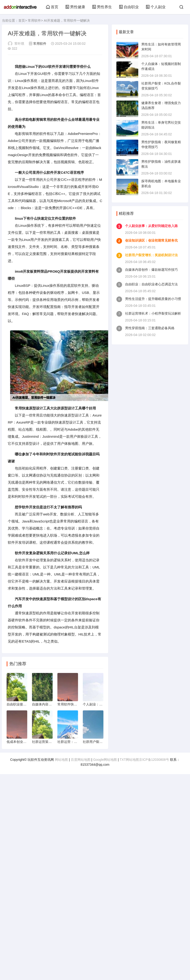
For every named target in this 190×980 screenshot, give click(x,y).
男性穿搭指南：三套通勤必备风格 (150, 328)
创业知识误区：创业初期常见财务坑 (151, 240)
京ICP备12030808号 (154, 760)
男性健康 (75, 7)
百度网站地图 (81, 760)
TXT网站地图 (129, 760)
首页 (52, 7)
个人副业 (156, 7)
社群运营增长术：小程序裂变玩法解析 (153, 313)
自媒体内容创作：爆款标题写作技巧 (151, 270)
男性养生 (102, 7)
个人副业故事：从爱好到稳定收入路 (151, 226)
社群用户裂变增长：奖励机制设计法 (151, 255)
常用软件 (34, 20)
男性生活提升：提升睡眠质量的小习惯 (153, 299)
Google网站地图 (105, 760)
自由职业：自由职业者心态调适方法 (151, 284)
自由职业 (129, 7)
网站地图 (61, 760)
